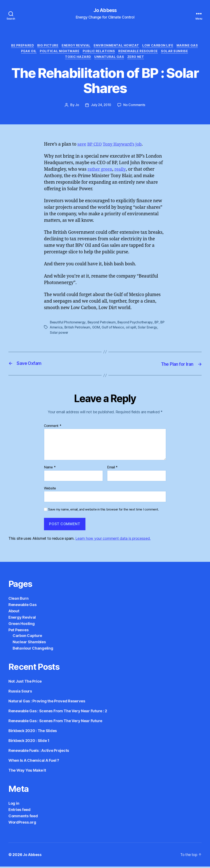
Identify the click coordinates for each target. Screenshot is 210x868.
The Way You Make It (27, 772)
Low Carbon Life (160, 46)
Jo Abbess (105, 11)
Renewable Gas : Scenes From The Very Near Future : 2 (58, 712)
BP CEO (96, 146)
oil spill (138, 329)
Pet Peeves (18, 631)
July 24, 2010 (101, 107)
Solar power (59, 334)
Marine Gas (191, 46)
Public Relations (99, 53)
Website (50, 490)
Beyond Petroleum (103, 324)
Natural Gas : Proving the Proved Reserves (47, 703)
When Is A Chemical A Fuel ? (34, 762)
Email (112, 469)
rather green (101, 171)
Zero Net (137, 59)
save (82, 146)
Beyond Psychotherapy (137, 324)
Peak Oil (27, 53)
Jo (76, 107)
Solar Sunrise (177, 53)
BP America (59, 329)
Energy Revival (76, 46)
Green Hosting (22, 625)
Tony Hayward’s (121, 146)
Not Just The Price (25, 683)
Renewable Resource (140, 53)
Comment (53, 427)
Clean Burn (18, 600)
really (122, 171)
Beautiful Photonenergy (68, 324)
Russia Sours (20, 693)
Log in (14, 805)
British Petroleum (83, 329)
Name (50, 469)
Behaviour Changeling (33, 650)
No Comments (135, 107)
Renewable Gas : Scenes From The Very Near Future (55, 722)
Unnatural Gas (110, 59)
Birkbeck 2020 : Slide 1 (29, 742)
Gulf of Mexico (119, 329)
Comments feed (23, 817)
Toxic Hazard (78, 59)
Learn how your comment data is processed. (113, 540)
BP (159, 324)
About (14, 612)
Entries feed (19, 811)
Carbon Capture (27, 637)
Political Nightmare (59, 53)
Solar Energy (154, 329)
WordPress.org (22, 824)
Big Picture (46, 46)
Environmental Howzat (117, 46)
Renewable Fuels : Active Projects (39, 752)
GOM (102, 329)
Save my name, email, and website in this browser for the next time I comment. (104, 511)
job (142, 146)
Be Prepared (20, 46)
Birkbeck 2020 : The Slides (33, 732)
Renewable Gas (23, 606)
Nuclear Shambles (29, 643)
